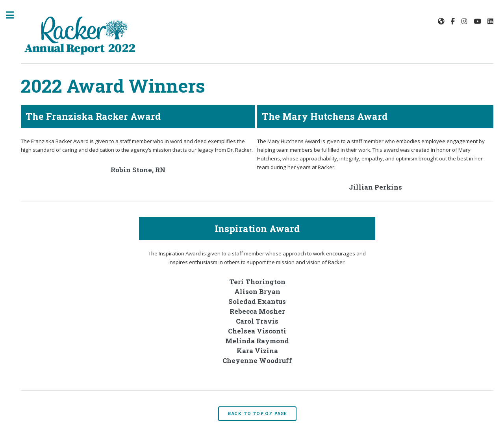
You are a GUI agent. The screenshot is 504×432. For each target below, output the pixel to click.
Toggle (14, 15)
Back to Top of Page (257, 413)
